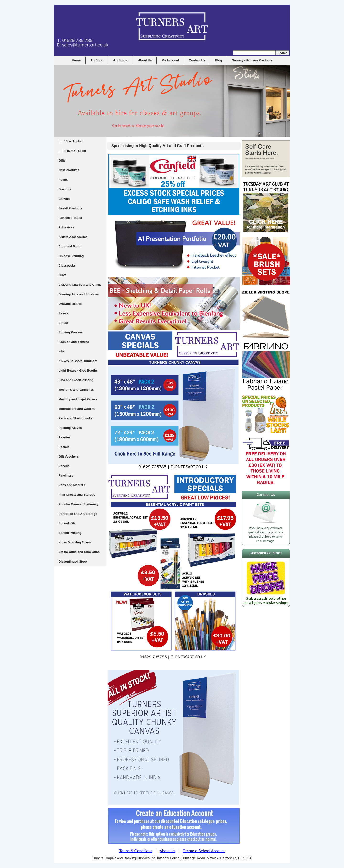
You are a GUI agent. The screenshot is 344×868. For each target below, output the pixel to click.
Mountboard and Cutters (77, 409)
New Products (69, 170)
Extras (63, 323)
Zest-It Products (70, 208)
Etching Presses (71, 332)
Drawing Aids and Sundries (79, 294)
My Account (170, 60)
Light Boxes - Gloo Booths (78, 371)
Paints (63, 180)
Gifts (62, 160)
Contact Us (197, 60)
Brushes (65, 189)
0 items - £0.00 (72, 151)
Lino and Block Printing (76, 380)
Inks (62, 351)
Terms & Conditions (136, 851)
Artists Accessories (73, 237)
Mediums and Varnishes (76, 390)
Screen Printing (70, 533)
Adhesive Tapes (70, 218)
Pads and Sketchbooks (75, 418)
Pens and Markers (72, 485)
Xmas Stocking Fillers (75, 542)
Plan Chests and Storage (77, 495)
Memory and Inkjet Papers (78, 399)
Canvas (64, 199)
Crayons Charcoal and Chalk (80, 285)
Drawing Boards (70, 304)
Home (76, 60)
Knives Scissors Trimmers (78, 361)
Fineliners (66, 476)
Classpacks (67, 266)
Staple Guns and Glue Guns (79, 552)
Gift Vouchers (69, 456)
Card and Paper (70, 246)
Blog (218, 60)
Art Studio (121, 60)
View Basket (71, 141)
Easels (63, 313)
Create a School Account (204, 851)
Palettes (64, 437)
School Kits (67, 523)
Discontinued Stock (73, 561)
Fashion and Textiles (74, 342)
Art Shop (97, 60)
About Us (145, 60)
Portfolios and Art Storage (78, 514)
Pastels (64, 447)
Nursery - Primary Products (252, 60)
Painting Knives (70, 428)
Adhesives (66, 227)
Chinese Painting (71, 256)
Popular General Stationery (79, 504)
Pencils (64, 466)
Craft (62, 275)
